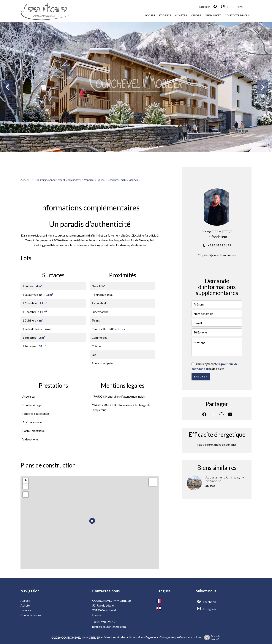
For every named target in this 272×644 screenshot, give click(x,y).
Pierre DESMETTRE (217, 232)
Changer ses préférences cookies (180, 637)
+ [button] (26, 481)
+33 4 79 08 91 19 (104, 622)
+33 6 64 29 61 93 (219, 245)
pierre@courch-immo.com (219, 255)
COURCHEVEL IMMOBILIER (112, 600)
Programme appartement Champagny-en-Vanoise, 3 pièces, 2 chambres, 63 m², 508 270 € (88, 180)
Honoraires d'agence (143, 637)
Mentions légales (115, 637)
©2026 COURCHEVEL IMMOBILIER (76, 637)
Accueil (25, 180)
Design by (211, 637)
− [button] (26, 486)
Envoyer (201, 377)
